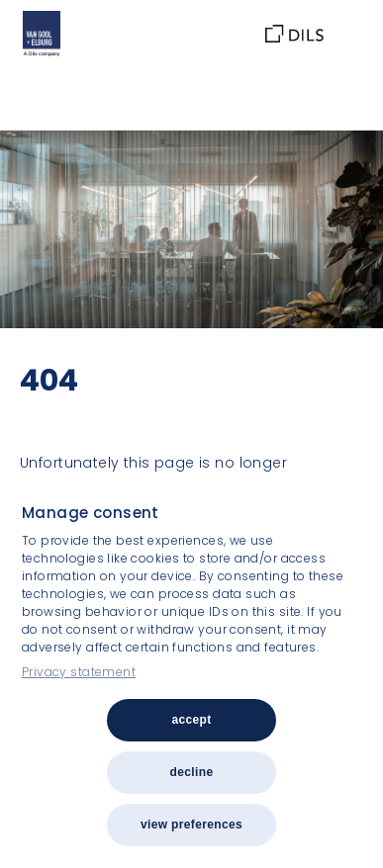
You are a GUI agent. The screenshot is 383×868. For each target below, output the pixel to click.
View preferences (191, 825)
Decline (192, 772)
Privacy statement (79, 672)
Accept (191, 720)
